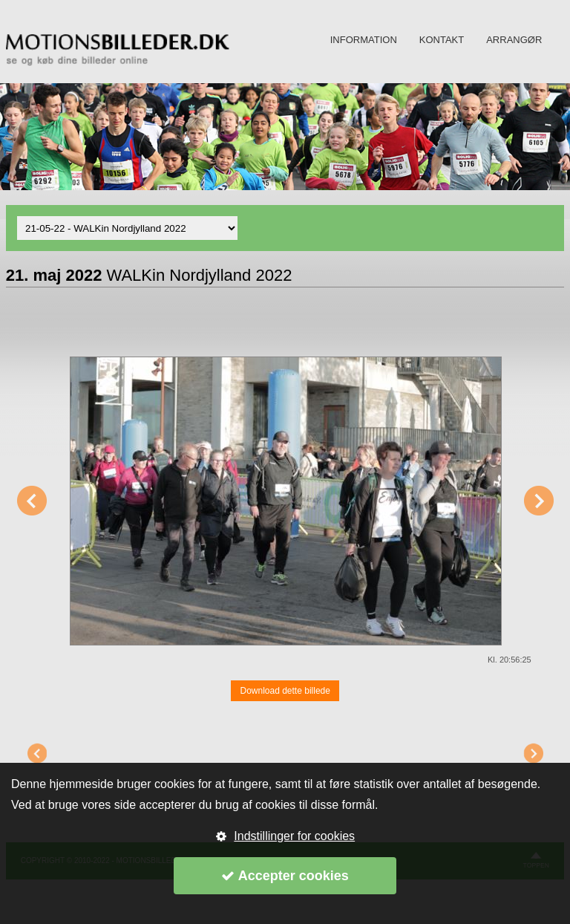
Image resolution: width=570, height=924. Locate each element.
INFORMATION (364, 40)
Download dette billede (285, 691)
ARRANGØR (514, 40)
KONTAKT (442, 40)
